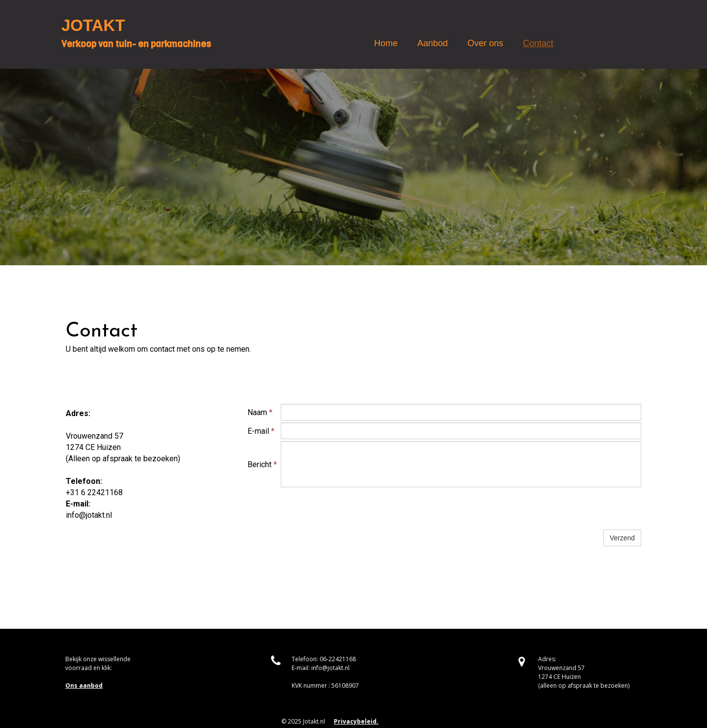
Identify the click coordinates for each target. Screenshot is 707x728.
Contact (538, 43)
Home (386, 43)
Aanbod (433, 43)
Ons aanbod (84, 686)
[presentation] (355, 508)
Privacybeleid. (356, 721)
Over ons (485, 43)
